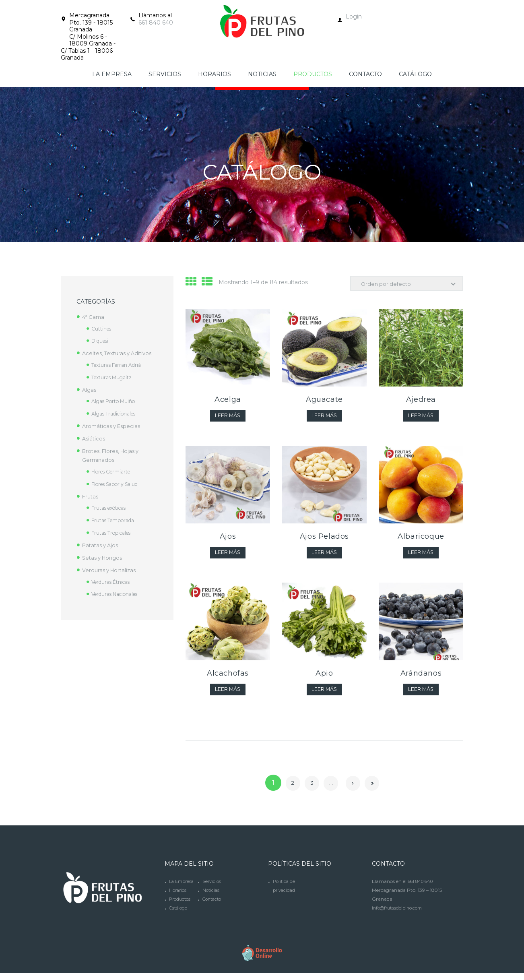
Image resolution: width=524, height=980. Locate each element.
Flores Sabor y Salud (118, 484)
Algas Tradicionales (117, 414)
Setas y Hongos (104, 558)
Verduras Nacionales (119, 594)
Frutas (91, 496)
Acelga (228, 401)
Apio (324, 677)
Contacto (213, 913)
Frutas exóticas (111, 508)
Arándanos (421, 677)
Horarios (179, 904)
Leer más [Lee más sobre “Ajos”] (228, 556)
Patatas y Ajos (102, 545)
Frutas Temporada (115, 520)
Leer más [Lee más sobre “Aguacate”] (324, 418)
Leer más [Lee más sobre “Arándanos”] (421, 694)
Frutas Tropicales (114, 533)
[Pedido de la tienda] (403, 284)
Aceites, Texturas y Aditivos (120, 353)
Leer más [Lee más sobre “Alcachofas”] (228, 694)
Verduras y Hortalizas (111, 570)
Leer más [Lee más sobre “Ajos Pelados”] (324, 556)
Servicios (212, 895)
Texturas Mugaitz (113, 377)
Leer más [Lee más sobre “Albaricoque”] (421, 556)
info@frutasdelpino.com (400, 913)
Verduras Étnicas (113, 582)
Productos (181, 913)
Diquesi (101, 341)
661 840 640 (156, 23)
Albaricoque (421, 539)
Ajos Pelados (324, 539)
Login (354, 17)
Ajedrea (421, 401)
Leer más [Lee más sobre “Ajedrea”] (421, 418)
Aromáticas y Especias (113, 426)
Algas (90, 390)
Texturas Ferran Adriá (119, 365)
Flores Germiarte (114, 471)
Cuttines (103, 329)
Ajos (228, 539)
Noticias (211, 904)
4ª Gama (94, 317)
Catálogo (180, 922)
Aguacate (324, 401)
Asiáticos (94, 438)
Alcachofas (228, 677)
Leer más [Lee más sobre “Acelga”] (228, 418)
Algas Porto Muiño (116, 401)
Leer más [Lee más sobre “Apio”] (324, 694)
